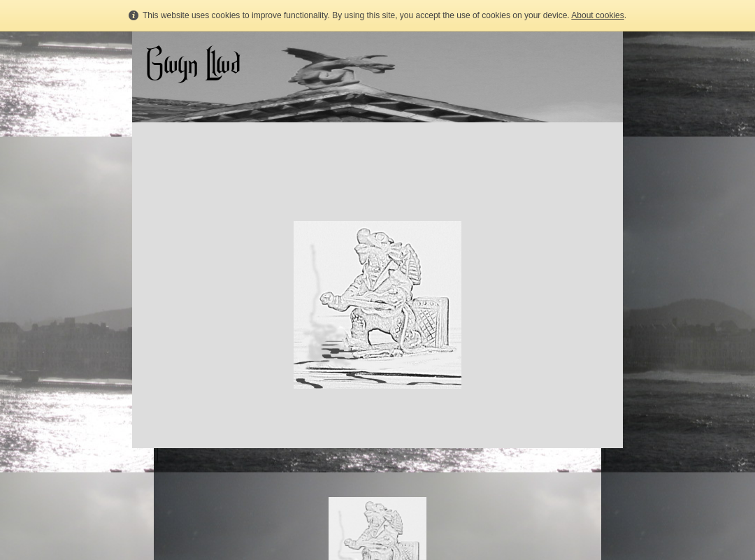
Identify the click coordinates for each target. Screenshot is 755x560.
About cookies (597, 15)
